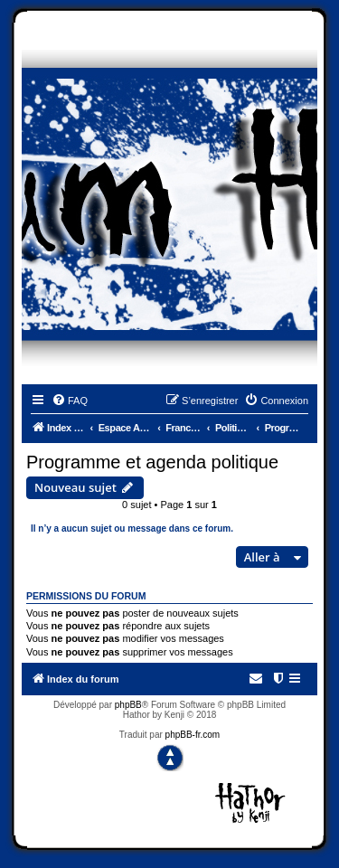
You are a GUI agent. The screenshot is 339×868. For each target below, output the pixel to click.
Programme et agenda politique (152, 462)
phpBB (128, 705)
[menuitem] (70, 401)
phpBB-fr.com (193, 735)
